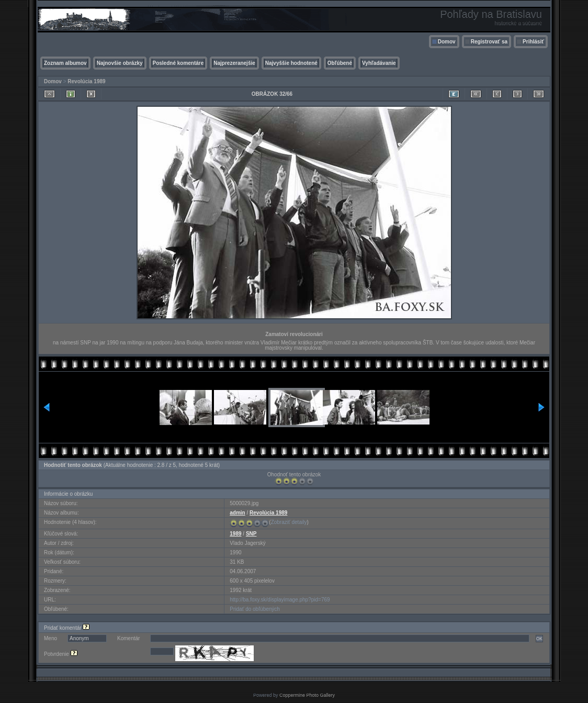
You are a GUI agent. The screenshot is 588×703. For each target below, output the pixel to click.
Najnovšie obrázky (120, 63)
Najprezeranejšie (234, 63)
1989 (235, 534)
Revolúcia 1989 (86, 81)
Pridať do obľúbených (255, 609)
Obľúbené (340, 63)
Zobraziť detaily (289, 522)
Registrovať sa (489, 42)
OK (539, 639)
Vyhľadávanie (379, 63)
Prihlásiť (533, 42)
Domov (447, 42)
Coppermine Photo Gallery (307, 695)
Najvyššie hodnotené (291, 63)
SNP (251, 534)
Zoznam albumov (65, 63)
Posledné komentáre (178, 63)
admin (237, 513)
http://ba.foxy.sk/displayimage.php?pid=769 (280, 600)
